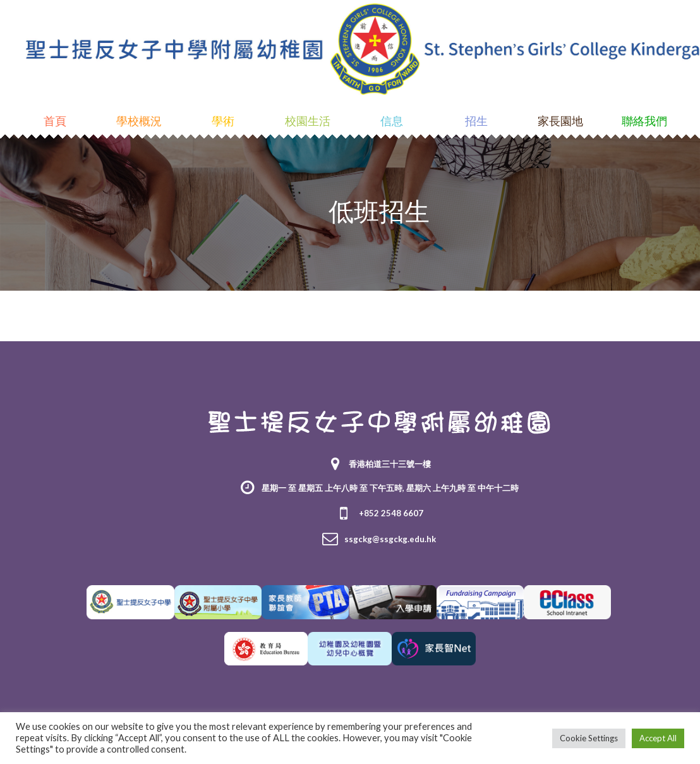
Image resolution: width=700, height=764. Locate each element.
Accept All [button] (658, 738)
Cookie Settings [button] (589, 738)
